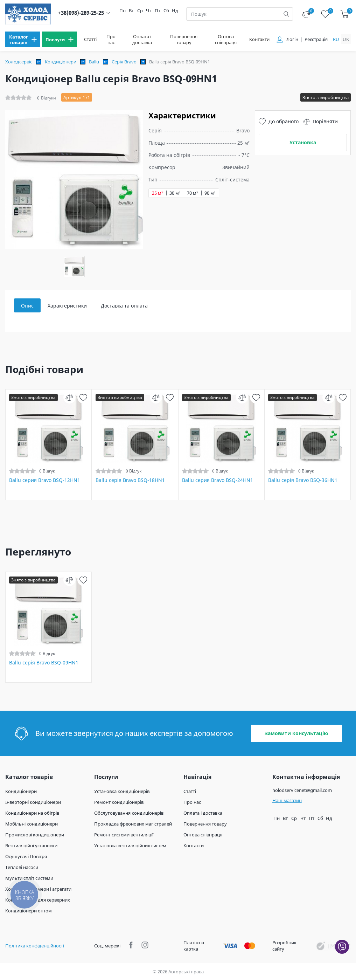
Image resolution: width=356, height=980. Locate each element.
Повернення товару (184, 40)
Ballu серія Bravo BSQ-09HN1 (44, 663)
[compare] (69, 397)
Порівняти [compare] (320, 122)
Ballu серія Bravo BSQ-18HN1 (130, 480)
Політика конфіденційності (35, 946)
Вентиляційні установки (31, 846)
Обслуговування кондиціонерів (129, 813)
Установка (303, 142)
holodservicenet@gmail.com (302, 790)
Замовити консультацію (296, 733)
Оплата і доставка (142, 40)
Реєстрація (316, 39)
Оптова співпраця (226, 40)
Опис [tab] (27, 306)
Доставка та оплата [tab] (124, 306)
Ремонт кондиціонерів (119, 802)
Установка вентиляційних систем (130, 846)
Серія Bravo (124, 62)
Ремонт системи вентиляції (124, 835)
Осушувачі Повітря (26, 856)
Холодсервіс (19, 62)
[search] (286, 14)
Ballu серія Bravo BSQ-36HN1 (303, 480)
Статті (90, 39)
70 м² (193, 193)
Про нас (111, 40)
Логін (292, 39)
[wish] (83, 397)
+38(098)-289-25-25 (81, 13)
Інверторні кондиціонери (33, 802)
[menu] (23, 39)
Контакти (259, 39)
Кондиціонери (61, 62)
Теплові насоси (22, 867)
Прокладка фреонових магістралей (133, 824)
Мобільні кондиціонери (32, 824)
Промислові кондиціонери (35, 835)
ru (336, 39)
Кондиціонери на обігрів (32, 813)
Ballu (94, 62)
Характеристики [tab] (67, 306)
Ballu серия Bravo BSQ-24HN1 (218, 480)
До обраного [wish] (279, 122)
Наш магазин (287, 800)
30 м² (175, 193)
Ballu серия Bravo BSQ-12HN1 (45, 480)
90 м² (210, 193)
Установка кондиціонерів (122, 791)
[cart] (345, 14)
